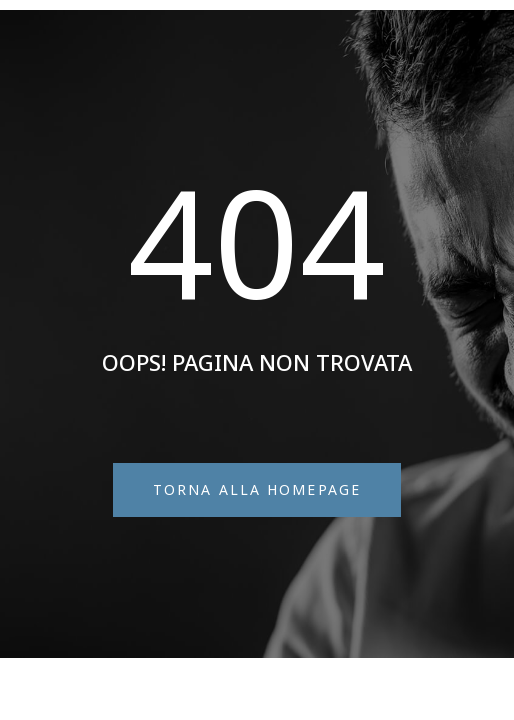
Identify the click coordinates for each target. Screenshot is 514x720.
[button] (257, 490)
